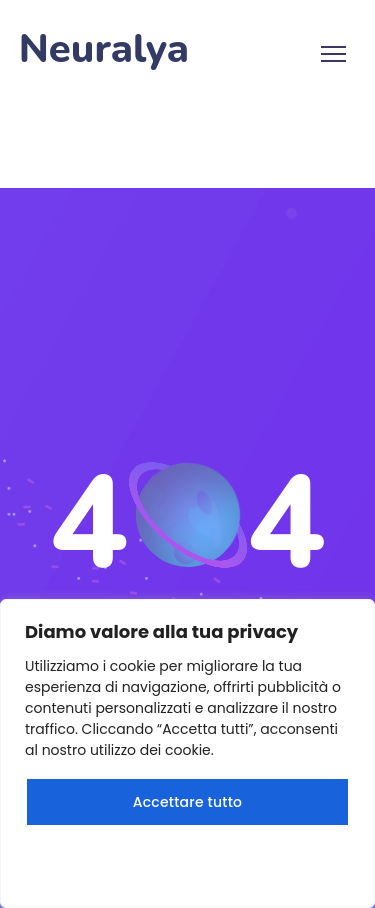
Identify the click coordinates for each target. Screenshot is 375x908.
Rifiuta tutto (187, 862)
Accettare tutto (187, 802)
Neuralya (104, 49)
